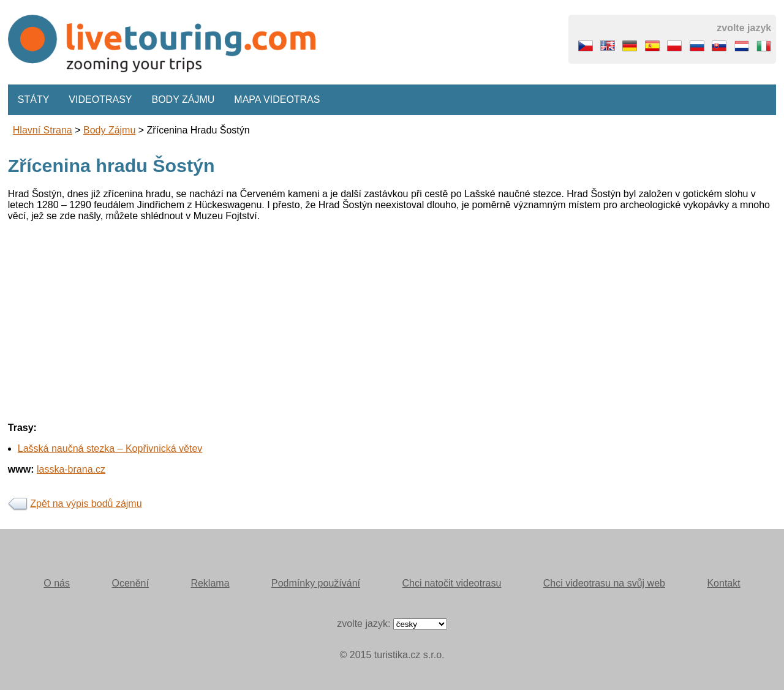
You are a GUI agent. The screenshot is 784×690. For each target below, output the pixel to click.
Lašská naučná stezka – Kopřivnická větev (110, 448)
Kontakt (723, 583)
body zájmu (109, 130)
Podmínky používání (316, 583)
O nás (57, 583)
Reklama (210, 583)
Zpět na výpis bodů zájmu (86, 504)
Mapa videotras (277, 99)
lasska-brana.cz (71, 469)
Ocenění (130, 583)
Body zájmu (183, 99)
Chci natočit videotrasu (451, 583)
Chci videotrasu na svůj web (604, 583)
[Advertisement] (375, 317)
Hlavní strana (43, 130)
